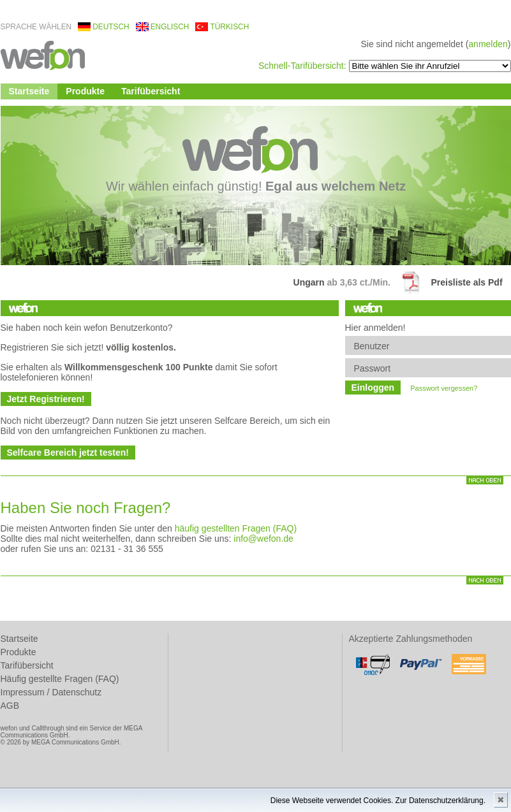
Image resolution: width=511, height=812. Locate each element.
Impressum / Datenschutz (51, 692)
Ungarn (312, 282)
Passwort (373, 368)
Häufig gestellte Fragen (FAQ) (60, 679)
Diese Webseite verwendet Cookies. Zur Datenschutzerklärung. (378, 801)
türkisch (229, 27)
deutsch (111, 27)
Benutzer (372, 346)
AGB (10, 706)
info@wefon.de (263, 539)
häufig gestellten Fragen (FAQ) (236, 528)
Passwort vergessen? (444, 388)
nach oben (485, 480)
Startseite (29, 91)
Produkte (85, 91)
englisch (170, 27)
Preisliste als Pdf (467, 282)
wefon (43, 54)
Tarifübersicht (151, 91)
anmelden (488, 44)
